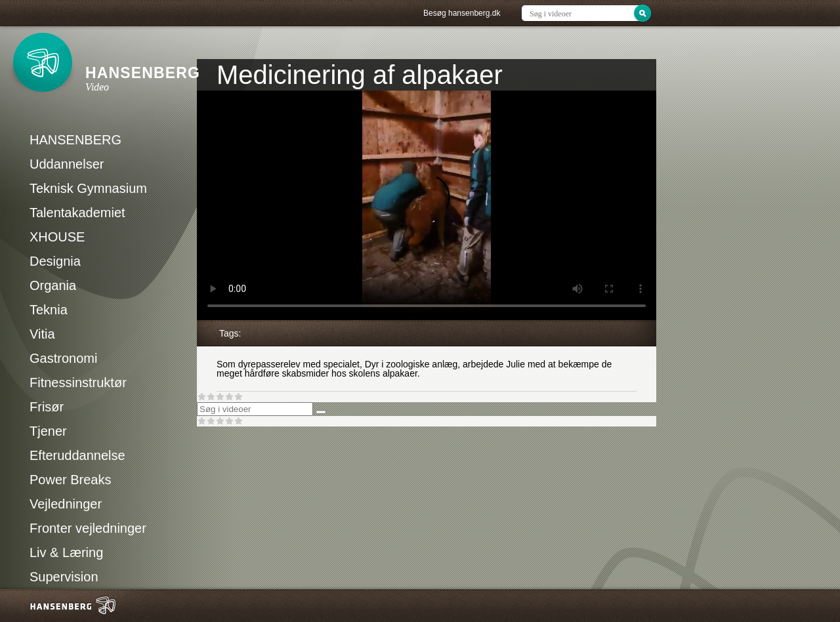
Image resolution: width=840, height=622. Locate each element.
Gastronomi (63, 358)
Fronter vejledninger (88, 528)
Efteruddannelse (77, 455)
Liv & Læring (66, 552)
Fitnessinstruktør (78, 383)
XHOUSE (57, 237)
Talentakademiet (77, 213)
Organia (53, 285)
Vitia (42, 334)
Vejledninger (66, 504)
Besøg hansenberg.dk (462, 13)
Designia (55, 261)
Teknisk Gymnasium (88, 188)
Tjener (48, 431)
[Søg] (321, 412)
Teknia (49, 310)
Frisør (47, 407)
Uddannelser (67, 164)
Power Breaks (71, 480)
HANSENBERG (75, 140)
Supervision (64, 577)
